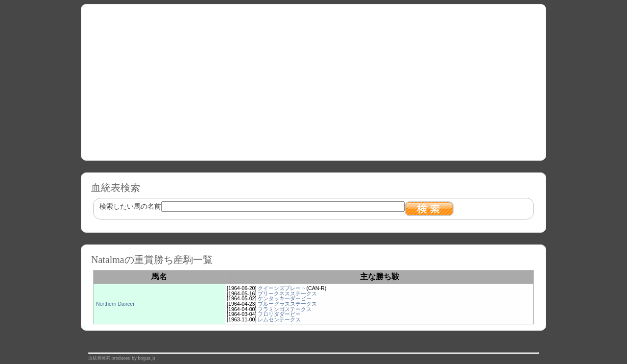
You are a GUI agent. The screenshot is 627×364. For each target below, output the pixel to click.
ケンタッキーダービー (285, 298)
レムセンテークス (279, 319)
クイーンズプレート (282, 288)
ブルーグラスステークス (287, 304)
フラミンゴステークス (285, 309)
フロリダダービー (279, 314)
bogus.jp (147, 358)
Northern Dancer (115, 304)
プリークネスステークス (287, 293)
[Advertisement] (313, 79)
